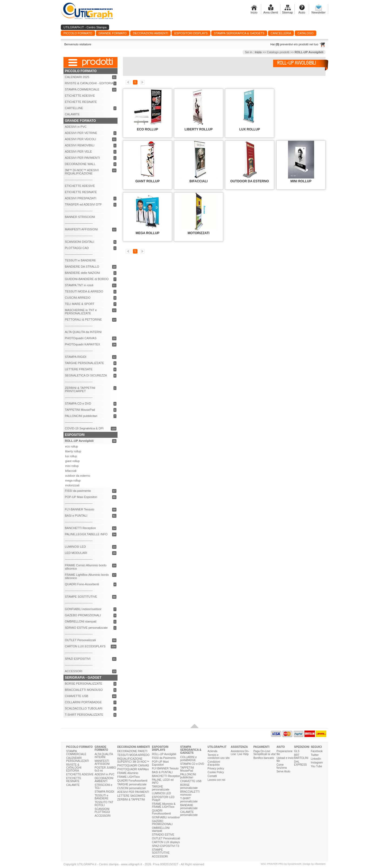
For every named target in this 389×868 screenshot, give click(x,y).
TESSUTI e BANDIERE (80, 260)
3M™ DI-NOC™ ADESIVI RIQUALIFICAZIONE (82, 172)
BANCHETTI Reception (80, 528)
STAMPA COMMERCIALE (82, 89)
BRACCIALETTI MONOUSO (84, 690)
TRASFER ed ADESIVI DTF (83, 204)
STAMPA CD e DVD (78, 403)
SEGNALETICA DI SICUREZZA (86, 375)
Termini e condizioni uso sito (219, 756)
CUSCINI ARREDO (78, 298)
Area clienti (271, 12)
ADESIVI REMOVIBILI (80, 145)
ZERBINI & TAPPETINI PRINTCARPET (80, 389)
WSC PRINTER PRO (272, 864)
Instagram (317, 763)
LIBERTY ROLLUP (199, 129)
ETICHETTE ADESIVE (80, 96)
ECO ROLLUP (148, 129)
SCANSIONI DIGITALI (80, 242)
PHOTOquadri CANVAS (81, 338)
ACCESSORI (74, 671)
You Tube (316, 766)
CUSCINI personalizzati (131, 788)
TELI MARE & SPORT (80, 304)
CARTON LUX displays (166, 842)
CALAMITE (72, 114)
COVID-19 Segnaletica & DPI (84, 428)
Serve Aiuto (283, 771)
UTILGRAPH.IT (217, 747)
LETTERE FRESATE (79, 369)
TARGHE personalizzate (132, 784)
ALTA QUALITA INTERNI (104, 756)
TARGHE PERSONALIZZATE (84, 363)
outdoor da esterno (78, 476)
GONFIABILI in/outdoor (166, 817)
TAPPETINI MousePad (80, 410)
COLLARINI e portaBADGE (188, 759)
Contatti (212, 776)
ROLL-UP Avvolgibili (164, 754)
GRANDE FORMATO (101, 748)
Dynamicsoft (294, 864)
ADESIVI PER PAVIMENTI (82, 158)
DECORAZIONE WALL (80, 164)
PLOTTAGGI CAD (77, 248)
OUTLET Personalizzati (80, 640)
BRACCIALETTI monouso (190, 793)
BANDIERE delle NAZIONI (82, 273)
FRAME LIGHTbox (128, 777)
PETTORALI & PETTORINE (83, 319)
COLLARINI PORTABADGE (83, 702)
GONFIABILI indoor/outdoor (83, 609)
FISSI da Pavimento (164, 758)
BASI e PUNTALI (76, 516)
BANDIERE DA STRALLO (82, 267)
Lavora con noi (216, 780)
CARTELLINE (74, 108)
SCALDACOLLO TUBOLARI (84, 708)
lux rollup (71, 456)
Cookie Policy (216, 772)
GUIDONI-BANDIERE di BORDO (87, 279)
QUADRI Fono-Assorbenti (82, 584)
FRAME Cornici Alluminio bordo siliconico (86, 567)
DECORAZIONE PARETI (132, 751)
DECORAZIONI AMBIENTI (104, 780)
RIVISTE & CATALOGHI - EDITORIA (89, 83)
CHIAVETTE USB (77, 696)
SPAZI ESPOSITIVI (78, 659)
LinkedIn (316, 759)
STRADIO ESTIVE (163, 835)
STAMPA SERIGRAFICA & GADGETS (191, 750)
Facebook (317, 751)
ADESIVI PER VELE (78, 152)
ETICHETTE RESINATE (81, 102)
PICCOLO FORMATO (79, 747)
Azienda (212, 751)
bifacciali (71, 471)
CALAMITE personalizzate (189, 813)
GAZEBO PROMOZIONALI (83, 615)
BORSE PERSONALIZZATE (84, 684)
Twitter (315, 755)
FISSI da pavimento (78, 491)
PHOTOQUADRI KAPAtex (133, 769)
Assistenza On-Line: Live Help (240, 753)
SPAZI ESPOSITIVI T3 (165, 846)
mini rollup (72, 466)
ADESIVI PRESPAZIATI (81, 198)
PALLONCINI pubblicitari (81, 416)
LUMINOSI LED (75, 547)
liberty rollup (73, 451)
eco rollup (72, 446)
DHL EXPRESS (301, 763)
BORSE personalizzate (189, 786)
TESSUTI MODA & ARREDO (84, 291)
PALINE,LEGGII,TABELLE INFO (86, 534)
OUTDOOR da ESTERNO (250, 181)
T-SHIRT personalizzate (189, 800)
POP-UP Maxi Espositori (81, 497)
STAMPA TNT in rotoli (79, 285)
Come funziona (281, 766)
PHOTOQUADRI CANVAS (133, 766)
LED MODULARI (76, 553)
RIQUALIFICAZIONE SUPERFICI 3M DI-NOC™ (133, 760)
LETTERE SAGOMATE (131, 796)
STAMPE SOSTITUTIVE (81, 597)
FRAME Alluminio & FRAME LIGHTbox (164, 805)
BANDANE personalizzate (189, 807)
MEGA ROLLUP (147, 233)
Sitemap (287, 12)
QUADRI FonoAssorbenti (132, 781)
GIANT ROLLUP (147, 181)
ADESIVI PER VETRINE (81, 133)
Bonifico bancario (264, 758)
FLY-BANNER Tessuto (80, 509)
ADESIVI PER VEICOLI (81, 139)
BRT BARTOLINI (301, 756)
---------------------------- (79, 180)
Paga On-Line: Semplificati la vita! (265, 753)
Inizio (254, 12)
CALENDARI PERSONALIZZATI (78, 759)
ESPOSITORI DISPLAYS (160, 748)
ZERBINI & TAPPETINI (131, 800)
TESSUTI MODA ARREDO (133, 755)
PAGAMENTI (261, 747)
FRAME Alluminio (128, 773)
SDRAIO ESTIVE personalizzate (86, 628)
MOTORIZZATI (199, 233)
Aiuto (302, 12)
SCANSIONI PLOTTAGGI (102, 810)
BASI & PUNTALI (162, 772)
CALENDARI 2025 (77, 77)
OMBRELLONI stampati (81, 621)
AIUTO (281, 747)
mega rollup (73, 480)
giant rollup (72, 461)
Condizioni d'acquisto (214, 763)
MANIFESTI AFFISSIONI (81, 229)
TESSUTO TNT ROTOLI (104, 804)
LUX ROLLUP (250, 129)
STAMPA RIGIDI (76, 357)
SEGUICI (316, 747)
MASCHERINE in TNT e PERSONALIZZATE (81, 312)
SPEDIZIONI (302, 747)
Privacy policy (216, 768)
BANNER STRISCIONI (80, 217)
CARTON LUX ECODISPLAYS (85, 646)
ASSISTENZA (239, 747)
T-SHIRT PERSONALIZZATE (84, 715)
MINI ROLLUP (301, 181)
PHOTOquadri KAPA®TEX (83, 344)
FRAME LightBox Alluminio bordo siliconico (87, 576)
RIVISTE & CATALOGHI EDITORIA (74, 768)
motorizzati (72, 485)
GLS (297, 751)
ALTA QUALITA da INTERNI (83, 332)
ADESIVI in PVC (76, 127)
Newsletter (318, 12)
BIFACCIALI (198, 181)
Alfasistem (320, 864)
